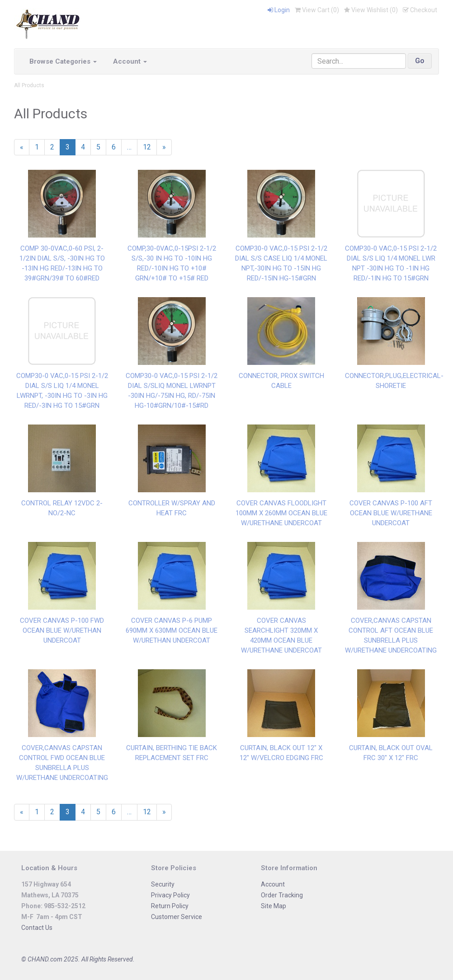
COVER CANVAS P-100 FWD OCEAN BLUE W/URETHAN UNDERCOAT (62, 630)
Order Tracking (282, 895)
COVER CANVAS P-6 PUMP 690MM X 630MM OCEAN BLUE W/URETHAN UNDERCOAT (172, 630)
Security (163, 884)
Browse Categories (63, 61)
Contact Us (37, 928)
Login (279, 10)
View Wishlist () (371, 10)
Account (130, 61)
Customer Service (177, 917)
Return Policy (170, 906)
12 (147, 147)
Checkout (420, 10)
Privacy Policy (170, 895)
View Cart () (317, 10)
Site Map (274, 906)
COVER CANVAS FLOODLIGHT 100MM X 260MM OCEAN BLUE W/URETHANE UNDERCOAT (281, 513)
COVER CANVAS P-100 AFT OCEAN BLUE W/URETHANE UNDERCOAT (391, 513)
